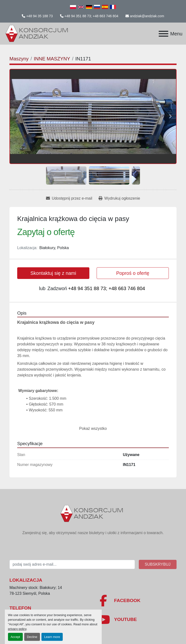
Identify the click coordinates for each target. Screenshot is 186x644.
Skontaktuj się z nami (53, 273)
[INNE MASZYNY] (52, 59)
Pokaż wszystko (93, 428)
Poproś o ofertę (133, 273)
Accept (15, 637)
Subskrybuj (158, 564)
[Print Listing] (119, 198)
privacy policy (17, 629)
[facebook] (137, 601)
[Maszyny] (19, 59)
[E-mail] (72, 564)
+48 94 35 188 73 (39, 16)
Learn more (52, 637)
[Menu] (163, 34)
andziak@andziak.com (147, 16)
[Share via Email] (69, 198)
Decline (32, 637)
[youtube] (137, 620)
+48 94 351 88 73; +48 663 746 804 (91, 16)
